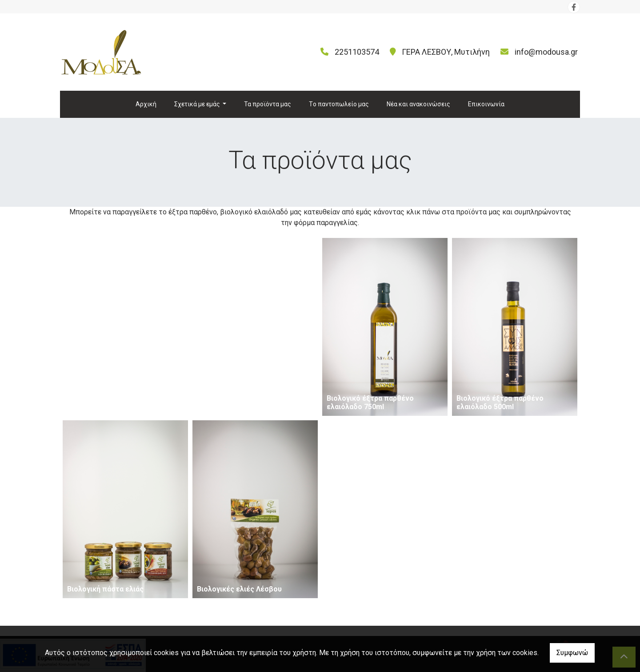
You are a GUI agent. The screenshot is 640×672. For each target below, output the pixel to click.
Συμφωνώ (572, 653)
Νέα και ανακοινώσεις (418, 104)
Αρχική (146, 104)
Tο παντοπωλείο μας (339, 104)
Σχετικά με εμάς (198, 104)
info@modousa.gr (546, 52)
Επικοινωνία (486, 104)
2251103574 (357, 52)
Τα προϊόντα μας (268, 104)
